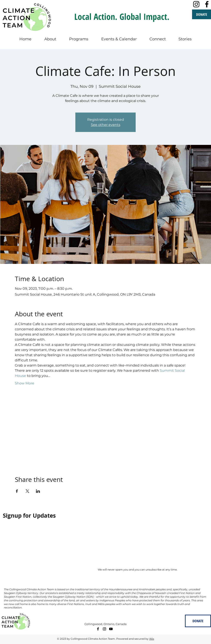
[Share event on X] (27, 491)
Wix (152, 639)
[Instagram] (196, 4)
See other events (106, 125)
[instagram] (104, 629)
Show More (25, 383)
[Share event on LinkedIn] (38, 491)
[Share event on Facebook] (17, 491)
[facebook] (98, 629)
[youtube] (111, 629)
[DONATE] (202, 14)
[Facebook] (207, 4)
